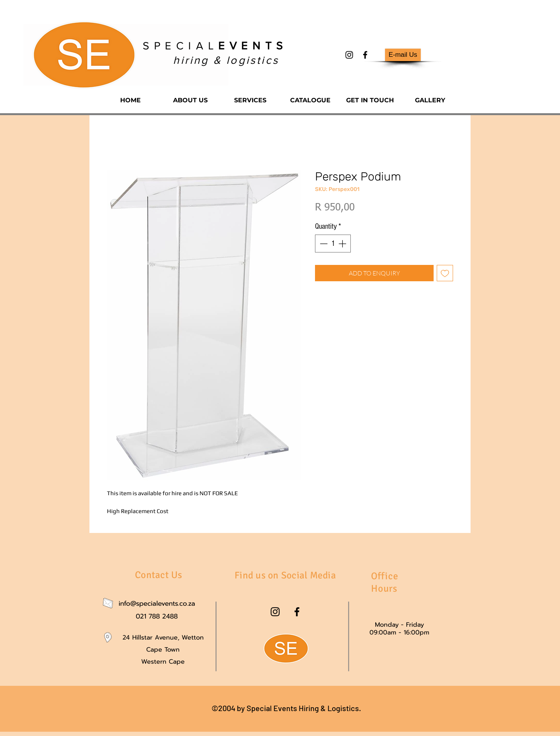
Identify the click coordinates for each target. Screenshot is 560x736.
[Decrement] (323, 244)
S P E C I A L (213, 46)
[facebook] (365, 55)
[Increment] (343, 244)
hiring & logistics (226, 60)
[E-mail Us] (403, 55)
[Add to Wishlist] (445, 273)
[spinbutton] (333, 244)
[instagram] (349, 55)
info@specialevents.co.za (157, 603)
